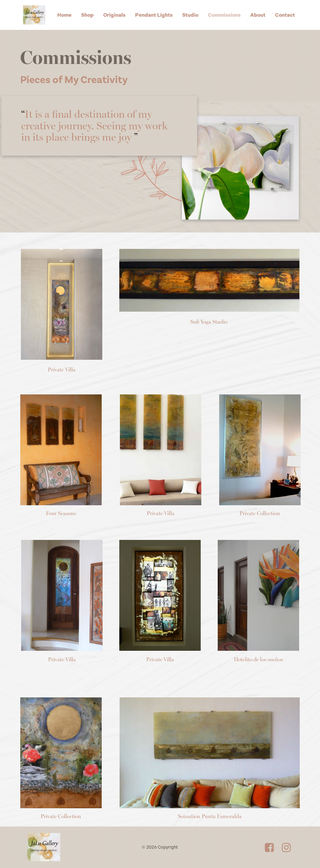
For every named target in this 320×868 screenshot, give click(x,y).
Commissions (224, 15)
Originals (114, 15)
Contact (285, 15)
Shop (87, 15)
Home (64, 15)
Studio (190, 15)
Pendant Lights (154, 15)
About (258, 15)
